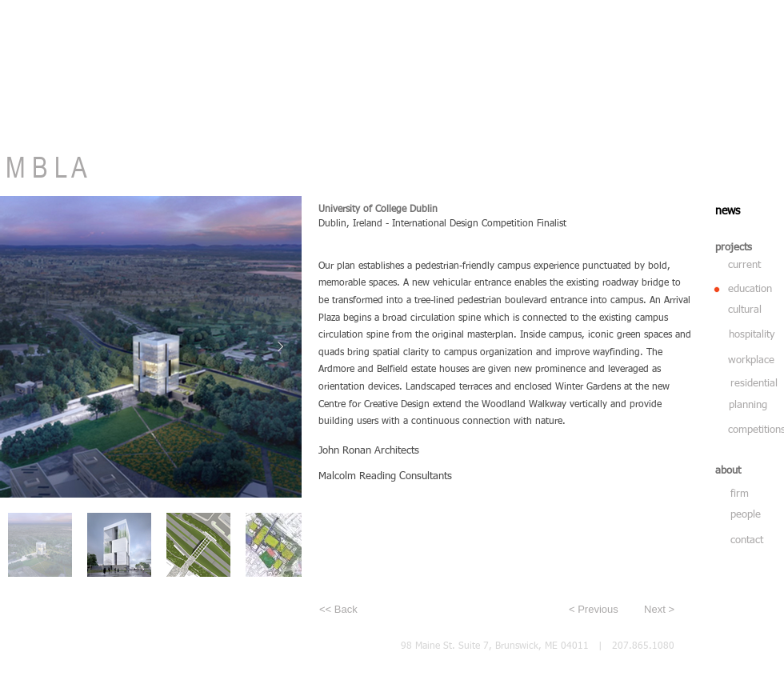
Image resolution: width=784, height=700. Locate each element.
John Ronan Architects (369, 451)
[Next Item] (280, 346)
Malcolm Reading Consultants (385, 476)
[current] (746, 266)
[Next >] (650, 610)
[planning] (754, 406)
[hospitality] (753, 335)
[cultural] (750, 310)
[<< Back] (372, 610)
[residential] (754, 384)
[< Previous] (598, 610)
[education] (752, 290)
